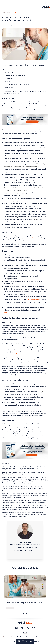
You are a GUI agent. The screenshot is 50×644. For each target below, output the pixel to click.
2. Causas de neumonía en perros (14, 75)
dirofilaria (7, 313)
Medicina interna (20, 13)
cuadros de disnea (32, 238)
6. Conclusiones (9, 87)
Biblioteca (10, 13)
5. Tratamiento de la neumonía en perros (17, 84)
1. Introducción (8, 72)
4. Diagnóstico (8, 81)
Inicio (4, 13)
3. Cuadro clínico (9, 78)
